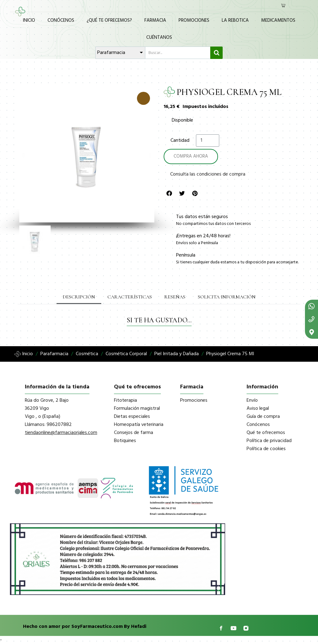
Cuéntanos (159, 38)
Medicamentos (278, 20)
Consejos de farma (134, 433)
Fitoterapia (125, 400)
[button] (23, 155)
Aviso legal (258, 409)
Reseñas (175, 297)
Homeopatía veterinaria (139, 425)
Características (130, 297)
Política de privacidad (269, 441)
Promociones (194, 20)
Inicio (29, 20)
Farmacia (155, 20)
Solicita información (227, 297)
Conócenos (61, 20)
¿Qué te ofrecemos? (109, 20)
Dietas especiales (132, 417)
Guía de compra (263, 417)
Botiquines (125, 441)
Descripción (79, 297)
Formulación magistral (137, 409)
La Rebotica (235, 20)
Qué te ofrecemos (266, 433)
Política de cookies (266, 449)
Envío (252, 400)
